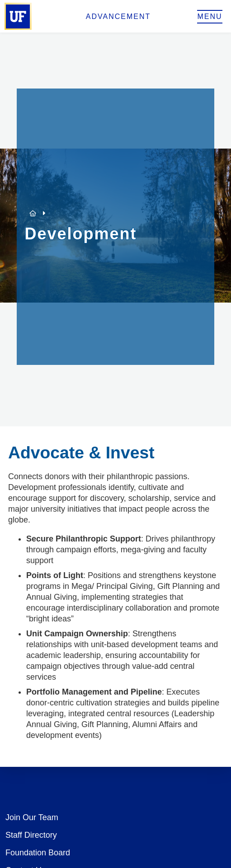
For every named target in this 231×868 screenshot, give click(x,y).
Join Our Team (32, 817)
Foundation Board (38, 853)
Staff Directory (31, 835)
